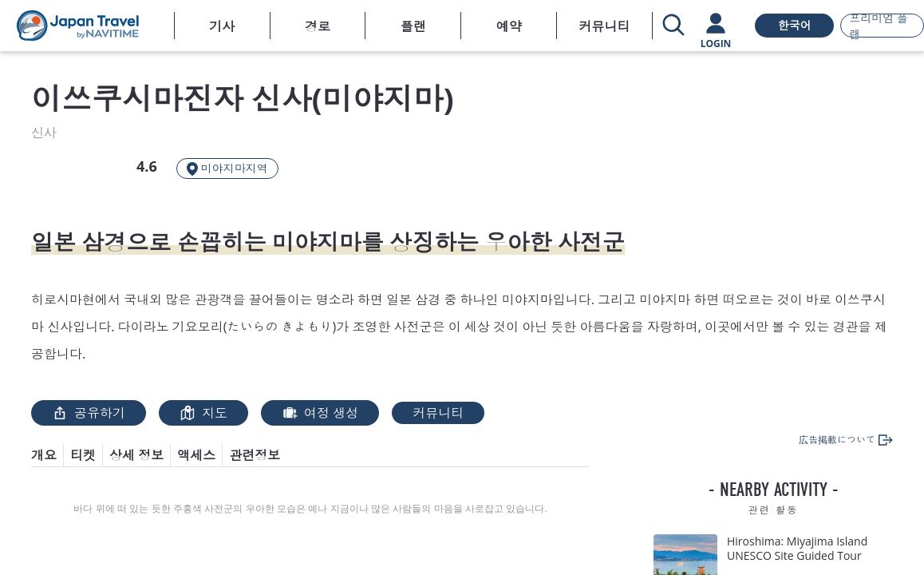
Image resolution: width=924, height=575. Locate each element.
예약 (509, 26)
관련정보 (255, 455)
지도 (203, 413)
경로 (318, 26)
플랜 (413, 26)
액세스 (196, 455)
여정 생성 (320, 413)
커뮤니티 (605, 26)
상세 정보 (136, 455)
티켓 (83, 455)
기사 (222, 26)
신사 (44, 133)
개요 (44, 455)
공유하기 (89, 413)
